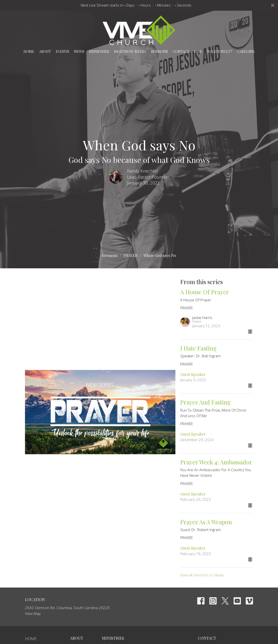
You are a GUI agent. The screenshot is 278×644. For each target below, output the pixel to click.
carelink (246, 51)
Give (198, 51)
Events (62, 51)
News (79, 51)
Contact (181, 51)
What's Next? (220, 51)
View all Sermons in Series (202, 575)
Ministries (99, 51)
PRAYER (131, 255)
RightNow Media (130, 51)
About (45, 51)
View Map (33, 613)
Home (29, 51)
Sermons (159, 51)
